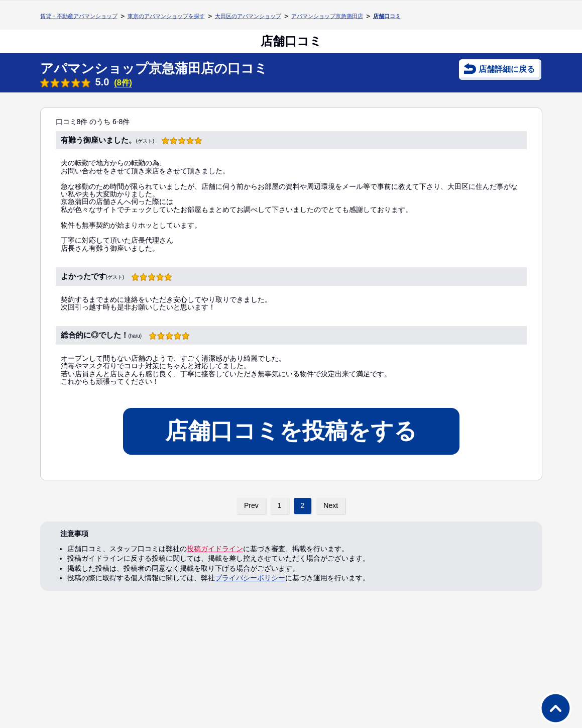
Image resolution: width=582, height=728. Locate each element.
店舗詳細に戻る (507, 69)
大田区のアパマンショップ (248, 16)
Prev (251, 505)
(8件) (123, 83)
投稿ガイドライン (215, 549)
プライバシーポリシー (250, 578)
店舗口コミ (387, 16)
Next (331, 505)
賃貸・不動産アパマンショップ (79, 16)
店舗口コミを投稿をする (291, 431)
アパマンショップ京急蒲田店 (327, 16)
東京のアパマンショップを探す (166, 16)
